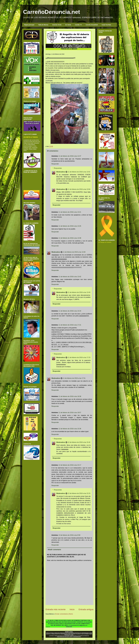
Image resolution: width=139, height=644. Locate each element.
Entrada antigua (86, 609)
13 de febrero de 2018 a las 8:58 (69, 535)
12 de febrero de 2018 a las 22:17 (70, 465)
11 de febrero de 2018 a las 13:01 (79, 172)
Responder (55, 164)
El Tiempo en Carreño (105, 242)
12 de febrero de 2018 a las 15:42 (79, 442)
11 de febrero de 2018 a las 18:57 (70, 413)
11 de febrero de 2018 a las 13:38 (70, 238)
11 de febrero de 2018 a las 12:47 (70, 156)
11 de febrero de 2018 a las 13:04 (79, 189)
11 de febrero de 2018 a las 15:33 (70, 311)
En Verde (68, 25)
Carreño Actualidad (92, 25)
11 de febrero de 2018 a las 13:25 (70, 226)
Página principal (29, 25)
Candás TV (78, 25)
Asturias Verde (57, 25)
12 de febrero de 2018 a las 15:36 (70, 429)
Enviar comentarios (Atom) (64, 614)
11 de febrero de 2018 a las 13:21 (70, 212)
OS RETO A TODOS (31, 137)
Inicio (72, 609)
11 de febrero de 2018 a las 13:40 (74, 252)
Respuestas (58, 168)
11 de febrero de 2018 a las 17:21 (70, 325)
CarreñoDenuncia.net (52, 12)
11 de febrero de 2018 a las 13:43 (79, 292)
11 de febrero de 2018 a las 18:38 (70, 396)
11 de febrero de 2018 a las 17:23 (79, 357)
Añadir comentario (54, 550)
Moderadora (61, 172)
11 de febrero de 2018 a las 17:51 (74, 378)
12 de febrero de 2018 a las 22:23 (79, 493)
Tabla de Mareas (43, 25)
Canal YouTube (106, 25)
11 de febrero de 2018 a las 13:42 (70, 277)
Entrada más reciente (56, 609)
